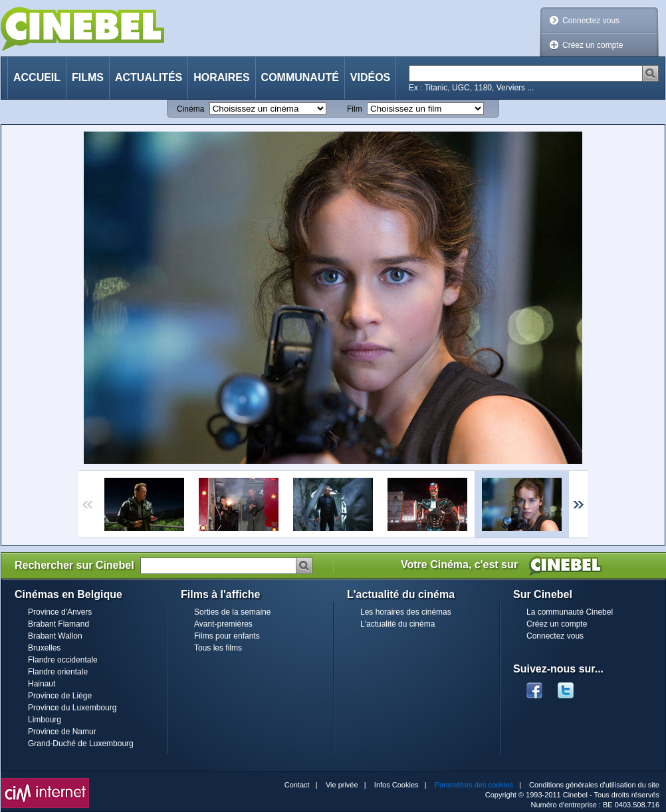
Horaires (221, 77)
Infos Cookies (396, 785)
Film (355, 109)
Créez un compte (593, 45)
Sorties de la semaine (232, 612)
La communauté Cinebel (570, 612)
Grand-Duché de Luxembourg (81, 744)
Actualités (149, 77)
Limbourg (45, 720)
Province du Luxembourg (72, 708)
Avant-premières (223, 624)
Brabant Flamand (58, 624)
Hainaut (42, 684)
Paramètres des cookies (474, 785)
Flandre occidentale (63, 660)
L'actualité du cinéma (397, 624)
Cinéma (190, 109)
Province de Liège (60, 696)
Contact (297, 785)
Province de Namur (62, 732)
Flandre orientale (58, 672)
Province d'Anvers (60, 612)
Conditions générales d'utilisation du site (594, 785)
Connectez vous (591, 21)
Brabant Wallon (55, 636)
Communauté (300, 77)
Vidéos (370, 77)
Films (88, 77)
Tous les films (218, 648)
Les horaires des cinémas (406, 612)
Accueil (37, 77)
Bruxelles (44, 648)
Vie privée (342, 785)
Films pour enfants (227, 636)
